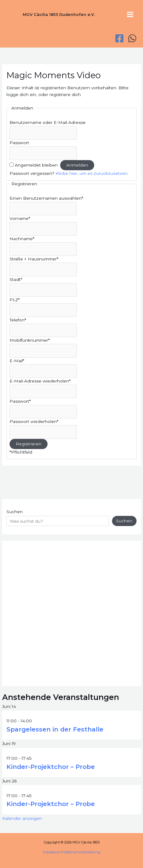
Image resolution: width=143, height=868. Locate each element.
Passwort (19, 143)
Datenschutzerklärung (82, 852)
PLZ (15, 300)
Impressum (52, 852)
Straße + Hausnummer (34, 259)
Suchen (15, 512)
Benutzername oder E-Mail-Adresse (48, 122)
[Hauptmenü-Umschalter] (130, 15)
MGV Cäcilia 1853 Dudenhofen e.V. (59, 15)
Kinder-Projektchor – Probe (51, 767)
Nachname (22, 239)
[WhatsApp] (132, 38)
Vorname (20, 218)
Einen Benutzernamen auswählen (46, 198)
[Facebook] (119, 38)
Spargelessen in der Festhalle (55, 729)
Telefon (18, 320)
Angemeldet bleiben (36, 165)
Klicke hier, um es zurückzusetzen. (92, 173)
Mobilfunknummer (30, 340)
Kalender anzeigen (22, 818)
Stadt (16, 279)
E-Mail (17, 361)
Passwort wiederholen (34, 421)
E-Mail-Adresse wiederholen (40, 381)
